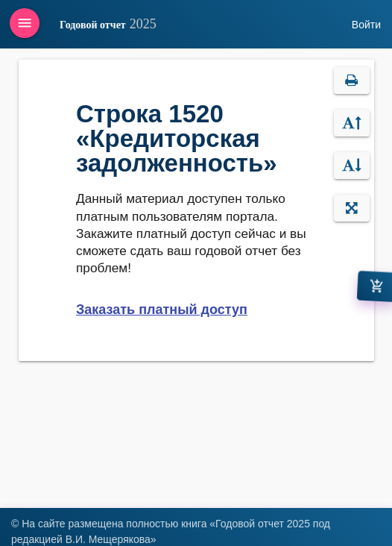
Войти (366, 25)
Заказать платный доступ (162, 310)
